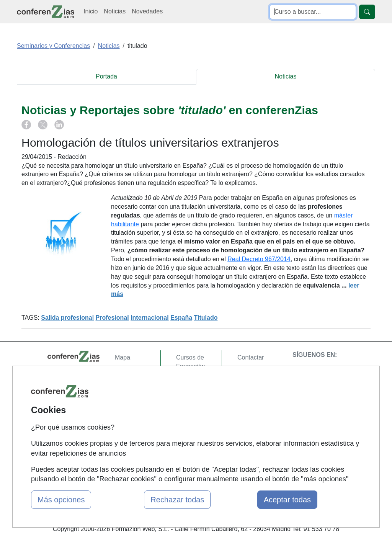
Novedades (147, 11)
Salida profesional (67, 318)
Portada (106, 76)
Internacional (150, 318)
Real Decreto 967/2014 (259, 259)
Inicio (91, 11)
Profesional (112, 318)
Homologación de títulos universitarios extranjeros (150, 142)
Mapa (122, 357)
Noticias (115, 11)
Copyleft (249, 402)
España (181, 318)
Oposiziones (193, 443)
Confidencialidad (260, 372)
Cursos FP (191, 405)
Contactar (251, 357)
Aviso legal (252, 387)
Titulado (206, 318)
